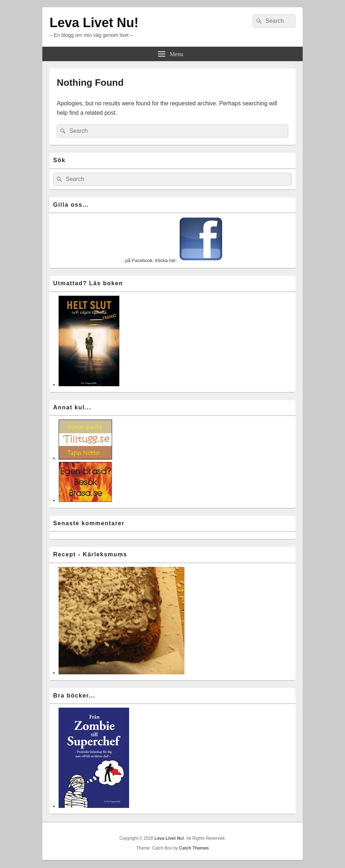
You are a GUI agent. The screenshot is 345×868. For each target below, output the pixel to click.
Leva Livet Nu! (94, 23)
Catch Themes (194, 848)
